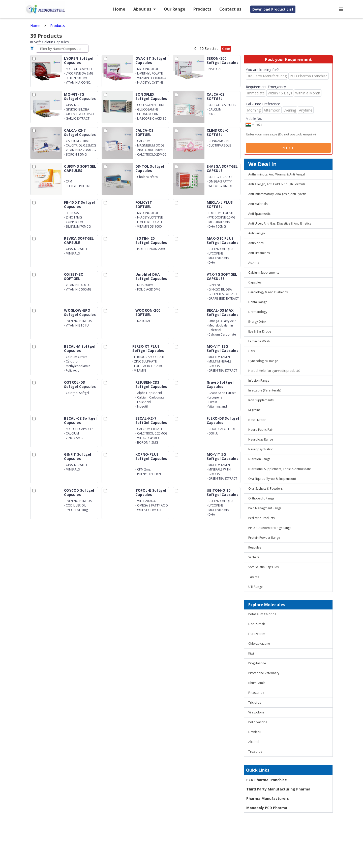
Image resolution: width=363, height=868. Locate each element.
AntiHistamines (259, 253)
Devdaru (254, 732)
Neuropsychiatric (261, 449)
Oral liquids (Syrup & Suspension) (272, 479)
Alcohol (254, 742)
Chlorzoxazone (259, 644)
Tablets (254, 577)
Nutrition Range (259, 459)
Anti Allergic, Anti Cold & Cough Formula (277, 184)
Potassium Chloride (262, 614)
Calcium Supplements (264, 273)
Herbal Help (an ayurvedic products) (274, 371)
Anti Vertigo (257, 233)
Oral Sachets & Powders (265, 489)
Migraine (254, 410)
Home (119, 9)
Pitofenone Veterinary (264, 673)
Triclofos (255, 702)
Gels (251, 351)
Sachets (254, 557)
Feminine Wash (259, 341)
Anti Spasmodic (259, 214)
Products (202, 9)
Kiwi (251, 653)
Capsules (255, 282)
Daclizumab (257, 624)
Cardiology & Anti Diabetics (268, 292)
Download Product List (273, 9)
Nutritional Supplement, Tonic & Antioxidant (280, 469)
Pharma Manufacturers (268, 798)
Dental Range (258, 302)
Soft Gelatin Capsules (263, 567)
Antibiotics (256, 243)
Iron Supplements (261, 400)
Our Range (175, 9)
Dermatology (258, 312)
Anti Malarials (258, 204)
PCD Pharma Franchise (267, 780)
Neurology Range (261, 439)
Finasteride (256, 693)
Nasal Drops (257, 420)
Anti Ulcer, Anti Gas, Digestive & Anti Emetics (280, 223)
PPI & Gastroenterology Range (270, 528)
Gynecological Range (263, 361)
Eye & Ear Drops (260, 331)
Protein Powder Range (264, 538)
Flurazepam (257, 634)
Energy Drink (257, 322)
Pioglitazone (257, 663)
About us (145, 9)
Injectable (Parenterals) (265, 390)
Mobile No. (254, 119)
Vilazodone (256, 712)
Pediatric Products (261, 518)
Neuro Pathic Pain (261, 430)
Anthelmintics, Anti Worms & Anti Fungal (277, 174)
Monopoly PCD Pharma (267, 808)
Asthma (254, 263)
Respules (255, 547)
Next (288, 148)
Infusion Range (259, 381)
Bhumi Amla (257, 683)
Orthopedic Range (261, 498)
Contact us (230, 9)
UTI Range (255, 587)
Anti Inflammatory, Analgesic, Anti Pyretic (277, 194)
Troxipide (255, 752)
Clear (226, 49)
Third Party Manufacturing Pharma (278, 789)
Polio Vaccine (258, 722)
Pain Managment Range (265, 508)
